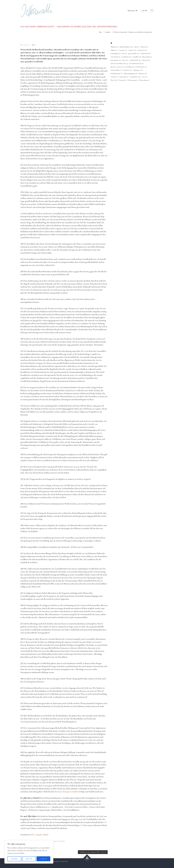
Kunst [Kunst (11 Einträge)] (125, 60)
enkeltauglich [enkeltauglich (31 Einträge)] (116, 54)
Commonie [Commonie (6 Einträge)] (123, 50)
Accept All (43, 859)
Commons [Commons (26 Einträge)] (132, 50)
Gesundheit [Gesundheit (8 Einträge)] (136, 57)
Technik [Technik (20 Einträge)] (114, 77)
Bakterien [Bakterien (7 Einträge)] (144, 47)
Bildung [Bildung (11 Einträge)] (114, 50)
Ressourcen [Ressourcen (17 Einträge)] (127, 70)
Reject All (29, 859)
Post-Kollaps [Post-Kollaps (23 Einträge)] (129, 67)
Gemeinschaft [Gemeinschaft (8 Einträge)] (145, 54)
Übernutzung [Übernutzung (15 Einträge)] (133, 80)
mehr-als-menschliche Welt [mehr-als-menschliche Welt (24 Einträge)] (120, 64)
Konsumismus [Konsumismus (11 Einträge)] (116, 60)
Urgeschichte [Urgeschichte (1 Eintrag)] (124, 77)
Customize (14, 859)
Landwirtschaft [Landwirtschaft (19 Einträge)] (135, 60)
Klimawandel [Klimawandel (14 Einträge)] (147, 57)
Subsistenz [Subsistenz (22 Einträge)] (142, 74)
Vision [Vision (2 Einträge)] (144, 77)
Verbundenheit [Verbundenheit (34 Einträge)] (135, 77)
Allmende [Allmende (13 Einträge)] (114, 47)
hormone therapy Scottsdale (66, 792)
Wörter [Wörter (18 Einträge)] (114, 80)
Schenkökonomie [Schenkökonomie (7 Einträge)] (117, 74)
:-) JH (143, 11)
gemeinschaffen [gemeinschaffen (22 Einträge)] (134, 54)
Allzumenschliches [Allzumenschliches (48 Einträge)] (126, 47)
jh (35, 45)
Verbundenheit (61, 841)
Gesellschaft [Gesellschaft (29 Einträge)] (126, 57)
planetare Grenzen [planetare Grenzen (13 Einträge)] (117, 67)
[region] (29, 852)
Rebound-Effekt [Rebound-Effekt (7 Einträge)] (116, 70)
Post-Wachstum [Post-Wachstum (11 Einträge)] (141, 67)
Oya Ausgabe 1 (37, 835)
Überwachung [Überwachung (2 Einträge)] (144, 80)
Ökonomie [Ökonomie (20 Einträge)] (123, 80)
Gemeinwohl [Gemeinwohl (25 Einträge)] (116, 57)
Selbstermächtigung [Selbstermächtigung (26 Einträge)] (130, 74)
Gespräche (108, 32)
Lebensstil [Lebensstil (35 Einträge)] (146, 60)
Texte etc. (131, 11)
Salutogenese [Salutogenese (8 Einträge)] (138, 70)
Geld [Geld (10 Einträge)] (124, 54)
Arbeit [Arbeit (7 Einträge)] (137, 47)
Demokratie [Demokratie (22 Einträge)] (142, 50)
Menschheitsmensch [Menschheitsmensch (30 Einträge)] (136, 64)
